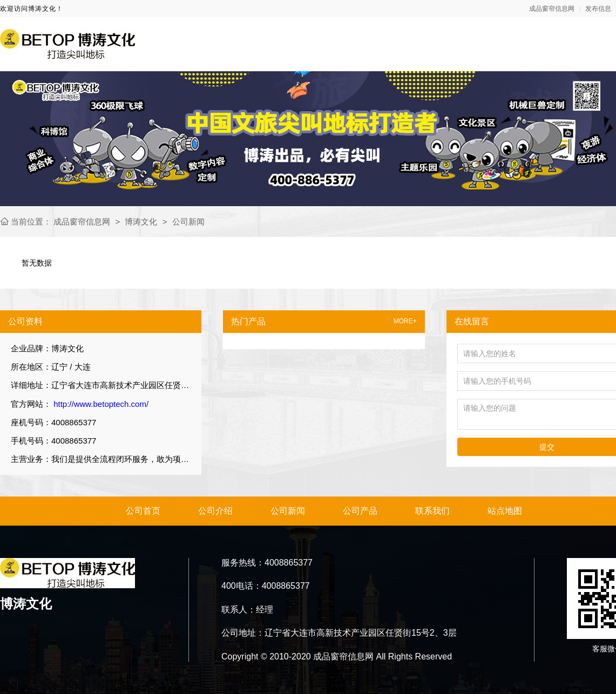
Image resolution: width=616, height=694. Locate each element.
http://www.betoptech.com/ (100, 404)
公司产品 (360, 511)
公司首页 (143, 511)
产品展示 (564, 44)
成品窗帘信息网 (552, 9)
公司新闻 (188, 222)
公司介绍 (215, 511)
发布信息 (598, 9)
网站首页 (363, 44)
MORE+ (405, 321)
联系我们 (432, 511)
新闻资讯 (497, 44)
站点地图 (505, 511)
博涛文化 (141, 222)
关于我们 (430, 44)
